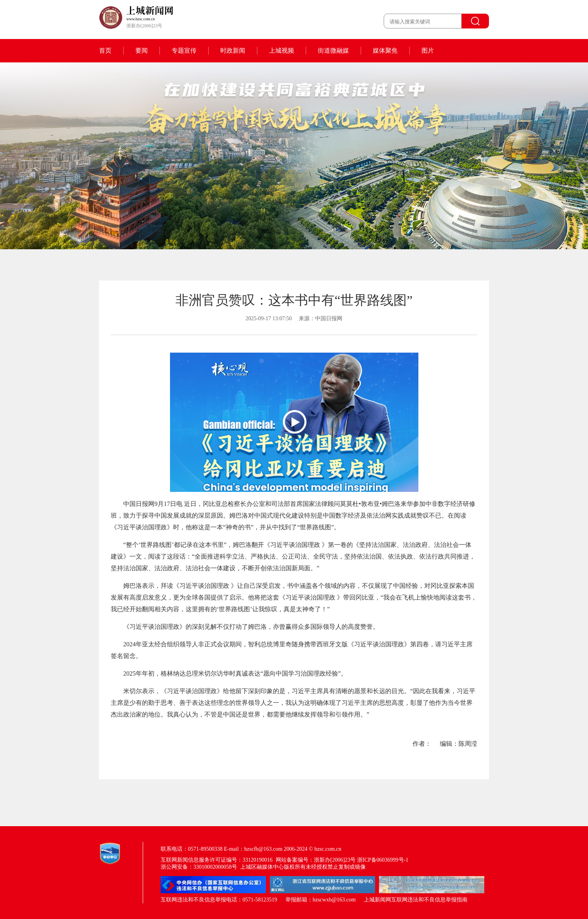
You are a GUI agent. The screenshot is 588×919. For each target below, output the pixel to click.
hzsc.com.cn (328, 849)
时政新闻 (233, 51)
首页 (105, 51)
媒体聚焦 (385, 51)
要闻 (142, 51)
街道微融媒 (333, 51)
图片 (428, 51)
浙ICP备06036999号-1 (383, 860)
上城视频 (282, 51)
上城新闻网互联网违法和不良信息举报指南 (416, 900)
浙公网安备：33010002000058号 (199, 867)
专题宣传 (184, 51)
